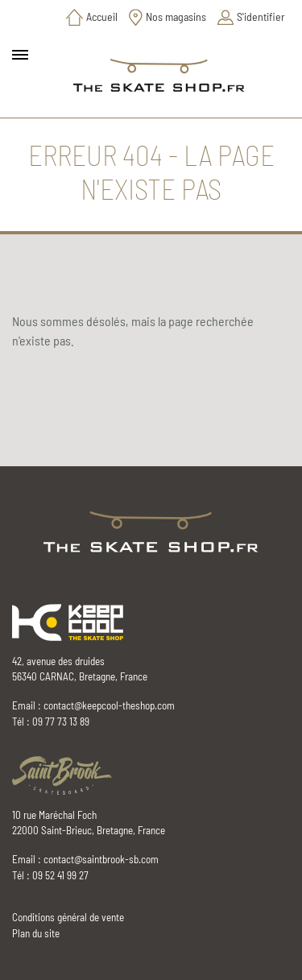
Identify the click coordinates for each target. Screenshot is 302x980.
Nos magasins (176, 17)
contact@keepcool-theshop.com (109, 705)
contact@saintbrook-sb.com (101, 859)
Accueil (102, 17)
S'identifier (261, 17)
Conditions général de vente (68, 917)
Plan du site (36, 933)
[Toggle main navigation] (20, 55)
